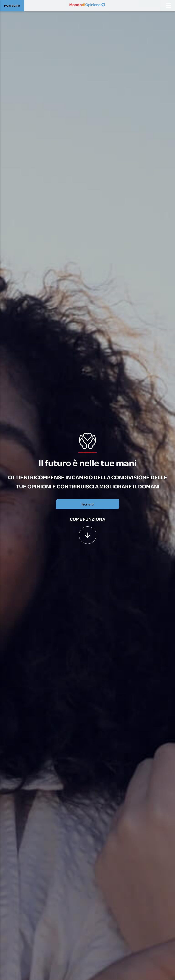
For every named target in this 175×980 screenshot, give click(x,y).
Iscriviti (88, 504)
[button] (88, 533)
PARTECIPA (12, 6)
